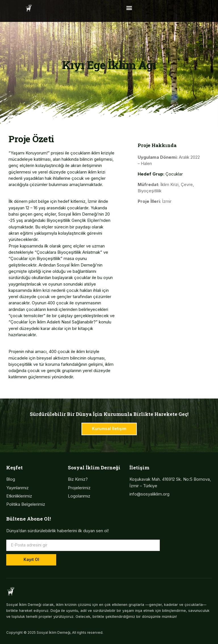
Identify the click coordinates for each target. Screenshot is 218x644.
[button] (129, 8)
